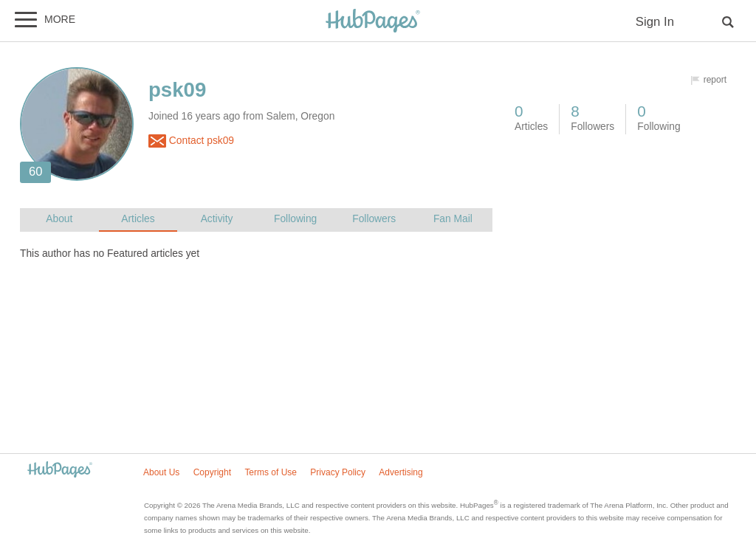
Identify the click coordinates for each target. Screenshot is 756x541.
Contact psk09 (191, 141)
